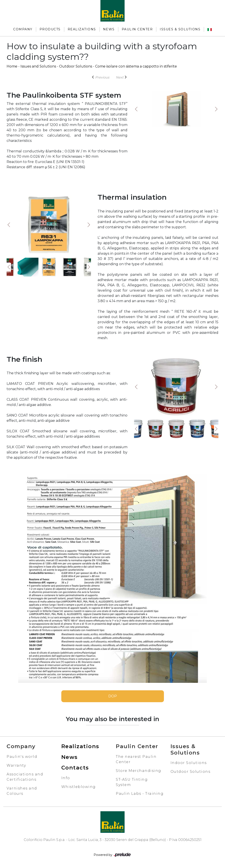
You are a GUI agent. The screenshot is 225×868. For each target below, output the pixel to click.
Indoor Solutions (189, 763)
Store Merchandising (139, 771)
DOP (113, 696)
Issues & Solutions (180, 29)
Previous (136, 109)
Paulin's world (22, 757)
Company (23, 29)
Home (12, 66)
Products (50, 29)
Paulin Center (137, 29)
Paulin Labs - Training (140, 794)
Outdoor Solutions (76, 66)
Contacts (75, 768)
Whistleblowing (79, 787)
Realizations (82, 29)
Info (66, 778)
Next (216, 109)
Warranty (16, 765)
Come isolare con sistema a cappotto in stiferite (136, 66)
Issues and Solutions (38, 66)
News (109, 29)
